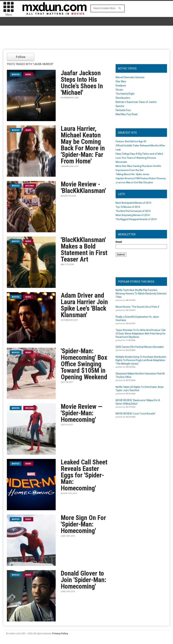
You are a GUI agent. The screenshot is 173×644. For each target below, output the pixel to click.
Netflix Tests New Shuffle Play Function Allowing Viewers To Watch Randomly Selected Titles (141, 294)
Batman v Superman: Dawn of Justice (136, 102)
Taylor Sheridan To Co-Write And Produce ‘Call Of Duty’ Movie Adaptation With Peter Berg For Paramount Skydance (141, 334)
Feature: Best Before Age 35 (131, 141)
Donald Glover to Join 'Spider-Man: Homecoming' (84, 580)
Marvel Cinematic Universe (130, 77)
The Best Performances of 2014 (133, 211)
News (28, 74)
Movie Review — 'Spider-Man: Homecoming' (82, 413)
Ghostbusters (123, 98)
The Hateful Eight (125, 94)
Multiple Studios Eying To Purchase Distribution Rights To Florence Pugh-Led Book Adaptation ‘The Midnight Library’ (141, 360)
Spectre (120, 106)
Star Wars (121, 81)
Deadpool (121, 86)
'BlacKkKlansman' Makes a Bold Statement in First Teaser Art (84, 250)
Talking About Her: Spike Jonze (132, 174)
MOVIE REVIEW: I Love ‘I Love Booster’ (136, 414)
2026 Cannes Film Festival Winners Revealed (140, 347)
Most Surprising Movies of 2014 (133, 215)
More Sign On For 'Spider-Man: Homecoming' (83, 524)
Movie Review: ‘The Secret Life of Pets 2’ (138, 307)
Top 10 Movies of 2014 (128, 207)
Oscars (119, 90)
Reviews (30, 186)
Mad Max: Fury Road (126, 114)
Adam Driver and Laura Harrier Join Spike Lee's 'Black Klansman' (84, 305)
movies (16, 74)
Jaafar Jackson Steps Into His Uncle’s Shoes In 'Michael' (82, 83)
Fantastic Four (123, 110)
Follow (21, 57)
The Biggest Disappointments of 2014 (136, 219)
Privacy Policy (60, 633)
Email (119, 242)
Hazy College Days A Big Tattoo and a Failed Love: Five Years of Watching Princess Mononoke (139, 158)
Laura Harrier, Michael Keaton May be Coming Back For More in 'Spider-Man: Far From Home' (83, 145)
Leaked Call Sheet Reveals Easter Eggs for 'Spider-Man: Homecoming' (84, 475)
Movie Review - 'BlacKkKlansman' (83, 187)
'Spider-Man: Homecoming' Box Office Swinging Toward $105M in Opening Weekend (84, 364)
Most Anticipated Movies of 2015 (133, 203)
